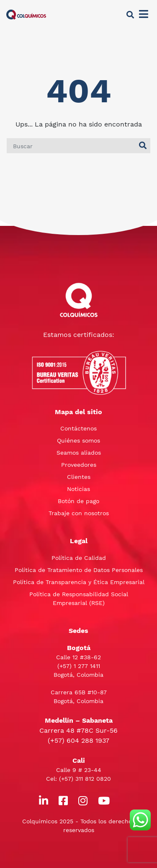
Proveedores (79, 465)
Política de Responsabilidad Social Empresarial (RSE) (79, 598)
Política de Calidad (79, 558)
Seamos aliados (79, 453)
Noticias (78, 489)
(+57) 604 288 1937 (78, 740)
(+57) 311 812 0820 (85, 779)
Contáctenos (78, 428)
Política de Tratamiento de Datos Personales (79, 570)
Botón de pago (78, 501)
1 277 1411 (87, 666)
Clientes (79, 477)
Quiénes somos (78, 440)
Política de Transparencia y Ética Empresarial (79, 582)
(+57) (66, 666)
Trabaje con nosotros (79, 513)
